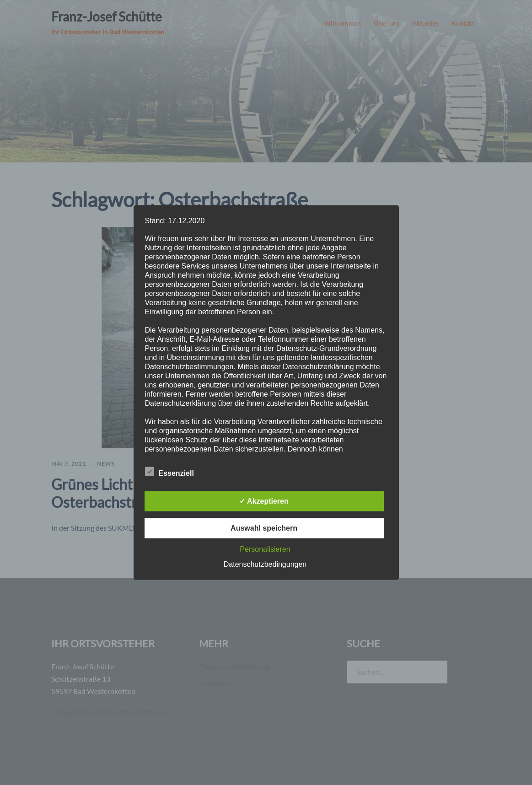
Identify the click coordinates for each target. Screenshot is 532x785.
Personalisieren (265, 549)
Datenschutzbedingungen (265, 564)
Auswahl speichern (264, 528)
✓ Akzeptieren (264, 501)
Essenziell (169, 472)
